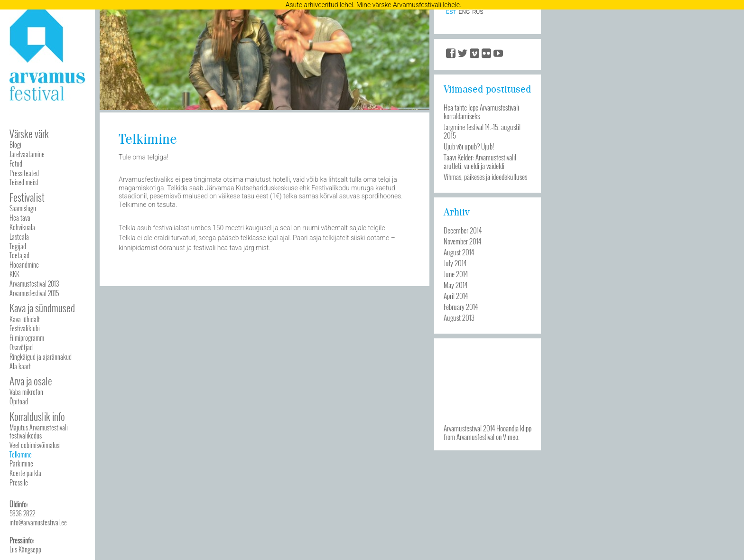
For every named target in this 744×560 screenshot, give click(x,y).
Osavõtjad (21, 347)
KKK (14, 274)
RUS (478, 12)
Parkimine (21, 463)
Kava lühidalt (25, 319)
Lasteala (19, 237)
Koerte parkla (25, 473)
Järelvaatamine (27, 154)
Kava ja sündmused (42, 308)
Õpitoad (19, 401)
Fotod (16, 163)
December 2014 (463, 230)
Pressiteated (24, 173)
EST (451, 12)
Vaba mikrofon (26, 392)
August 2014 (459, 252)
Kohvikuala (22, 227)
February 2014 (461, 307)
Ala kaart (20, 366)
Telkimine (21, 454)
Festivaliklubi (25, 328)
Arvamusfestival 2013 (34, 284)
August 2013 (459, 317)
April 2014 (456, 296)
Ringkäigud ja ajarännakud (41, 357)
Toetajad (19, 255)
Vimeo (511, 437)
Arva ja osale (31, 381)
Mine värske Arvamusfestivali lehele (408, 5)
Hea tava (20, 218)
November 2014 (462, 241)
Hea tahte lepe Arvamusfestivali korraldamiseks (481, 112)
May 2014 (456, 285)
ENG (464, 12)
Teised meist (24, 182)
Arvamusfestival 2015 (34, 293)
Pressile (19, 482)
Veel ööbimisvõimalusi (35, 445)
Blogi (15, 145)
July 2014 (455, 263)
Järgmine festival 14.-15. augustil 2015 (482, 131)
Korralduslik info (37, 416)
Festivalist (27, 197)
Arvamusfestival (475, 437)
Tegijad (18, 246)
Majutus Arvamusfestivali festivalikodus (39, 431)
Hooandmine (24, 265)
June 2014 (456, 274)
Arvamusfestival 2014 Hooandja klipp (488, 428)
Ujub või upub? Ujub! (469, 146)
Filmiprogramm (27, 338)
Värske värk (29, 134)
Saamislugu (23, 208)
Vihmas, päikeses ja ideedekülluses (485, 177)
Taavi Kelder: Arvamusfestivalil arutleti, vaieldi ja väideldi (480, 161)
